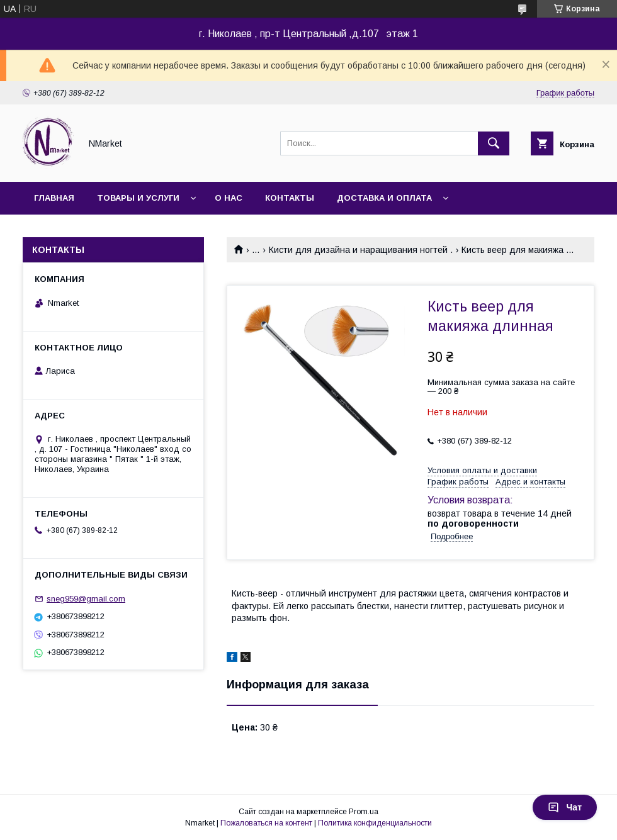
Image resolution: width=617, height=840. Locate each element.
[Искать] (494, 143)
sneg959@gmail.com (86, 599)
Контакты (290, 198)
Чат (565, 807)
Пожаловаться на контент (266, 823)
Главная (54, 198)
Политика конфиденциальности (375, 823)
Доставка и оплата (384, 198)
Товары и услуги (138, 198)
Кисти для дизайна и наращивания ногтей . (361, 250)
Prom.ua (364, 812)
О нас (229, 198)
